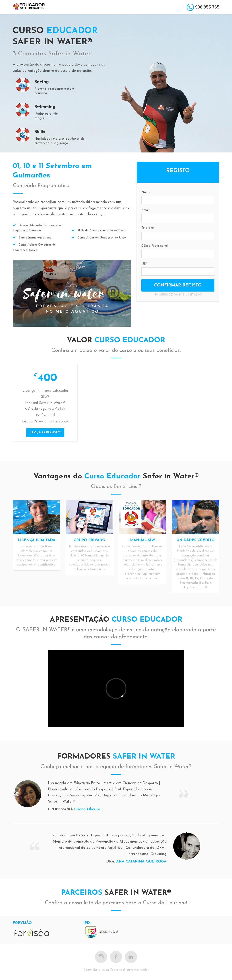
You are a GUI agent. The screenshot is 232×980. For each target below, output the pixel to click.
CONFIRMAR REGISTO (178, 285)
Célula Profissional (155, 246)
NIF (144, 264)
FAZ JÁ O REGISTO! (45, 433)
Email (145, 210)
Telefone (148, 228)
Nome (146, 192)
